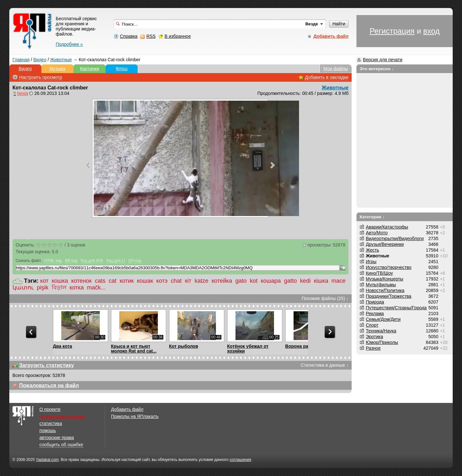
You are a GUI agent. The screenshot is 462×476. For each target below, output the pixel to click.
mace (338, 281)
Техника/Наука (381, 331)
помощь (48, 430)
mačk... (96, 288)
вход (431, 31)
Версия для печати (383, 60)
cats (100, 281)
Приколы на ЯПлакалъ (135, 416)
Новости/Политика (385, 290)
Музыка (57, 69)
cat (113, 281)
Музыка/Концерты (385, 279)
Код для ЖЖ (92, 261)
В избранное (178, 36)
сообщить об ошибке (61, 445)
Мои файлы (336, 69)
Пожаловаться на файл (49, 385)
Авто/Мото (377, 233)
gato (241, 281)
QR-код (135, 261)
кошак (145, 281)
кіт (188, 281)
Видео (40, 60)
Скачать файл (28, 261)
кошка (60, 281)
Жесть (372, 250)
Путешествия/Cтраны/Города (396, 308)
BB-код (71, 261)
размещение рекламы (62, 416)
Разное (373, 348)
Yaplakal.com (47, 460)
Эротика (374, 337)
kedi (305, 281)
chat (176, 281)
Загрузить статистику (47, 365)
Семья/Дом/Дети (383, 319)
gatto (290, 281)
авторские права (57, 438)
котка (77, 288)
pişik (43, 288)
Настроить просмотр (41, 77)
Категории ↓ (372, 217)
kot (254, 281)
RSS (151, 36)
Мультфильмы (381, 285)
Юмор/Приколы (382, 342)
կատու (23, 288)
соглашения (240, 460)
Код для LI (116, 261)
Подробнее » (69, 44)
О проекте (50, 409)
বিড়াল (59, 288)
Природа (375, 302)
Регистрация (392, 31)
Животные (61, 60)
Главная (21, 60)
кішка (321, 281)
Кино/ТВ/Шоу (379, 273)
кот (44, 281)
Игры (371, 262)
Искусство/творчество (389, 267)
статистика (51, 423)
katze (201, 281)
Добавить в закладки (327, 77)
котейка (222, 281)
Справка (129, 36)
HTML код (53, 261)
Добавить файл (127, 409)
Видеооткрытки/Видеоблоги (395, 238)
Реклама (375, 313)
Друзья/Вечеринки (385, 244)
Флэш (121, 69)
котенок (81, 281)
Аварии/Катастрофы (387, 227)
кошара (271, 281)
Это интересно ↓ (377, 69)
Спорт (372, 325)
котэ (162, 281)
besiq (23, 93)
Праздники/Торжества (389, 296)
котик (127, 281)
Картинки (89, 69)
